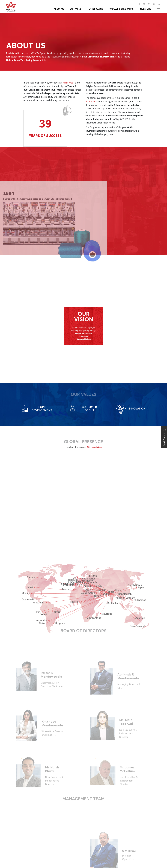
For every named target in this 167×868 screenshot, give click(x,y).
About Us (59, 9)
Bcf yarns (76, 9)
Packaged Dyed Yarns (121, 9)
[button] (158, 9)
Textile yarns (95, 9)
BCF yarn (90, 101)
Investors (145, 9)
